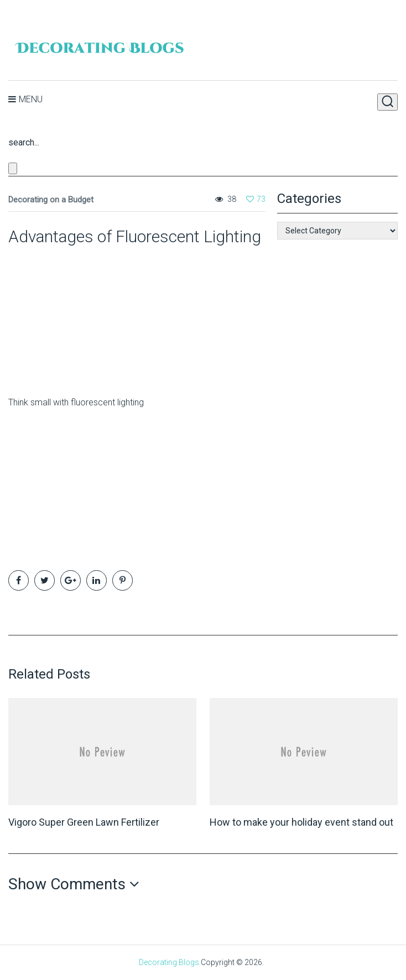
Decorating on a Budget (51, 200)
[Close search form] (13, 168)
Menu (31, 99)
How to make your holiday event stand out (301, 822)
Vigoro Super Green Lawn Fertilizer (84, 822)
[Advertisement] (77, 316)
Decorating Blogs (169, 962)
